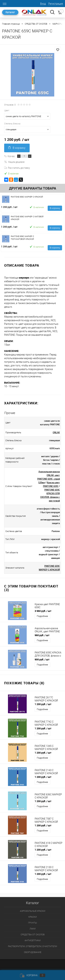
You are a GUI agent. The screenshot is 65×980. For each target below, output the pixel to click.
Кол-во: (11, 156)
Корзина (33, 975)
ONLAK (56, 432)
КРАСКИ (33, 917)
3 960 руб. (43, 611)
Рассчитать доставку (17, 168)
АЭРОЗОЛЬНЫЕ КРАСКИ (33, 911)
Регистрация (56, 4)
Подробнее (42, 616)
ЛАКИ (33, 929)
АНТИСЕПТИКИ (33, 940)
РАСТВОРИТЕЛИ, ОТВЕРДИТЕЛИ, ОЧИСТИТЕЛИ (32, 946)
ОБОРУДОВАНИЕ (33, 952)
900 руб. (42, 659)
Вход (43, 4)
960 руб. (42, 635)
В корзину (17, 148)
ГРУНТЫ (32, 923)
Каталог (10, 12)
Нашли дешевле (14, 162)
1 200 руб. (9, 207)
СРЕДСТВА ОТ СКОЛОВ (33, 935)
